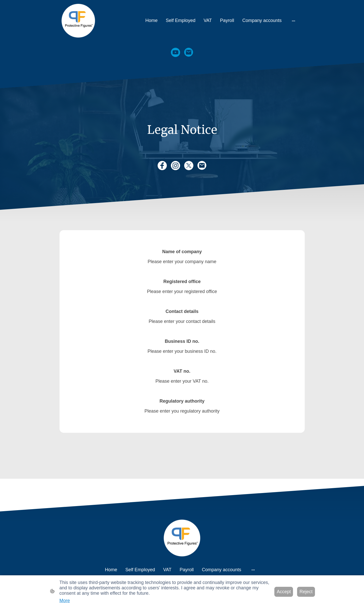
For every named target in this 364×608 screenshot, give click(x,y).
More (65, 601)
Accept (284, 592)
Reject (306, 592)
